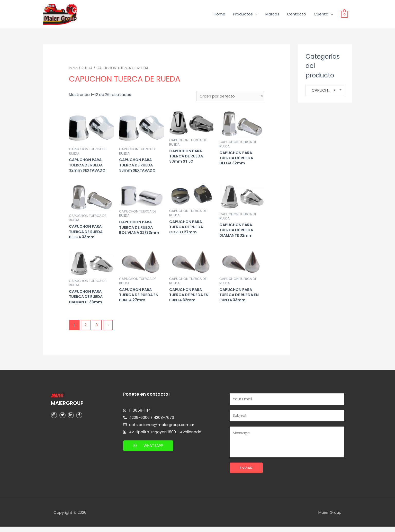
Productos (243, 15)
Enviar (246, 473)
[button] (149, 450)
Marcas (272, 15)
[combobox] (325, 92)
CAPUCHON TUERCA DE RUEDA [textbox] (325, 92)
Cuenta (321, 15)
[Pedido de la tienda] (230, 98)
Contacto (297, 15)
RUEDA (88, 69)
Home (219, 15)
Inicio (74, 69)
